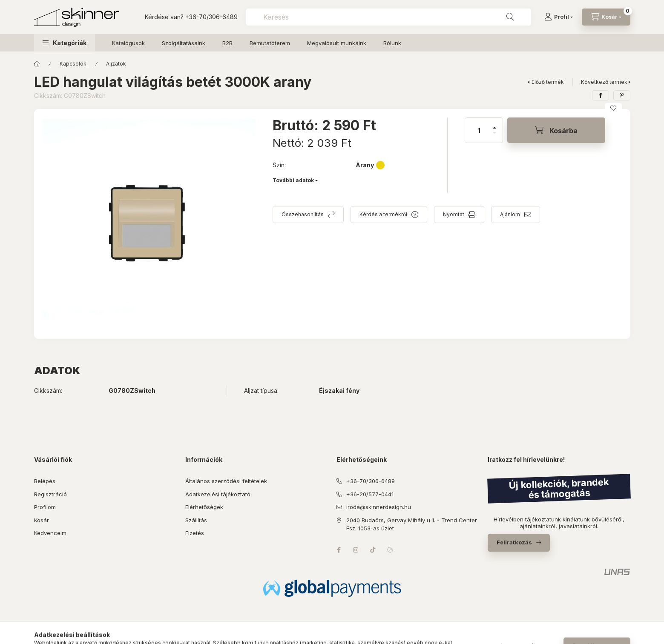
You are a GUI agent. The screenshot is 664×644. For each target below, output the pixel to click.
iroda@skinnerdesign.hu (379, 507)
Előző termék (548, 82)
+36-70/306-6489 (211, 17)
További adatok (293, 180)
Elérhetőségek (204, 507)
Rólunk (392, 43)
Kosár (42, 520)
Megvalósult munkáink (337, 43)
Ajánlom (510, 214)
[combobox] (389, 17)
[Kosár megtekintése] (606, 17)
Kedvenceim (50, 533)
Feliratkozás (514, 542)
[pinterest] (622, 95)
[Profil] (559, 17)
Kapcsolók (73, 64)
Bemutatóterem (270, 43)
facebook (339, 550)
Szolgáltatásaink (184, 43)
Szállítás (196, 520)
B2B (227, 43)
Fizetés (195, 533)
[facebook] (601, 95)
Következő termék (604, 82)
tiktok (373, 550)
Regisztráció (50, 494)
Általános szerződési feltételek (226, 481)
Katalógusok (128, 43)
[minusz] (494, 136)
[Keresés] (510, 17)
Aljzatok (116, 64)
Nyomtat (454, 214)
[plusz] (494, 124)
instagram (356, 550)
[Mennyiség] (479, 130)
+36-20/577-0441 (370, 494)
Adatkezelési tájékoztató (218, 494)
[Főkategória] (37, 64)
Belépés (45, 481)
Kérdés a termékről (383, 214)
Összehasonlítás (303, 214)
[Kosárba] (556, 130)
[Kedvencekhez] (613, 108)
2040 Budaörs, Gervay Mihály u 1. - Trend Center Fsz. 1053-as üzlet (412, 524)
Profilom (45, 507)
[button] (65, 43)
